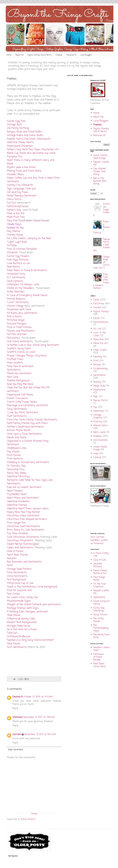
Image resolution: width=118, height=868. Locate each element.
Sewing (97, 382)
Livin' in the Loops (99, 334)
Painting (98, 357)
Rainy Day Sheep (17, 473)
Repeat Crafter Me (101, 163)
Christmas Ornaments (20, 541)
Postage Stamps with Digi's (23, 608)
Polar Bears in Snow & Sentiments (27, 270)
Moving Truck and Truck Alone (24, 171)
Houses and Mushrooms (21, 331)
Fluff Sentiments (17, 416)
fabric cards (99, 432)
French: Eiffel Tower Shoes (22, 402)
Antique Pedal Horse (19, 626)
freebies (97, 436)
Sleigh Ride (99, 386)
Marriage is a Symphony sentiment (28, 405)
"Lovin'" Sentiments (18, 302)
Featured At (71, 55)
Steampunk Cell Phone (20, 395)
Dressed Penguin (17, 324)
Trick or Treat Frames (19, 327)
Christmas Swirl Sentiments (23, 526)
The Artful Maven (99, 620)
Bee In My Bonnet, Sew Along (100, 181)
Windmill (12, 253)
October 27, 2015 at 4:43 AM (38, 697)
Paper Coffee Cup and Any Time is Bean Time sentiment (33, 180)
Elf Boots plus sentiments (22, 313)
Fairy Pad (12, 221)
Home (9, 55)
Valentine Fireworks (18, 501)
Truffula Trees (15, 359)
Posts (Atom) (28, 819)
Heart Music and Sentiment (23, 498)
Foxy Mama (14, 231)
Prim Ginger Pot (16, 523)
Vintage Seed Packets (19, 569)
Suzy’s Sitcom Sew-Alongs (100, 157)
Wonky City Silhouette (20, 185)
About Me (19, 55)
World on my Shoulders (21, 288)
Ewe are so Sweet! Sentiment (24, 487)
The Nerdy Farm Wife (102, 636)
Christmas (99, 304)
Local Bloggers (86, 55)
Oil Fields (12, 246)
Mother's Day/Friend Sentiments (26, 427)
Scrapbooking (100, 368)
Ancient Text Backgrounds (22, 622)
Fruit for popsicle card (19, 590)
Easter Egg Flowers (18, 256)
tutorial (97, 457)
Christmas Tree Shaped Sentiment (27, 519)
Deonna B (18, 697)
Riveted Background (18, 381)
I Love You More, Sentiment (23, 413)
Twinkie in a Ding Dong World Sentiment (30, 640)
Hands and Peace (17, 437)
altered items (100, 426)
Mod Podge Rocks (99, 579)
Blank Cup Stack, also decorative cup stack (31, 153)
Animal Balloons (16, 299)
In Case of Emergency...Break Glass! (27, 295)
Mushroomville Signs (19, 601)
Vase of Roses (15, 551)
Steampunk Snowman (20, 146)
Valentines (99, 411)
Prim (96, 361)
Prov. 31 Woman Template (22, 249)
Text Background (16, 580)
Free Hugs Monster (18, 260)
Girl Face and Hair (17, 334)
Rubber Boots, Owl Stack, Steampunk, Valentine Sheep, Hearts (29, 141)
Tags (96, 396)
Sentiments (14, 370)
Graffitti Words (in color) (21, 352)
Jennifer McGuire (98, 565)
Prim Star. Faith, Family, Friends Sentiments (32, 420)
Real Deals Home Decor (100, 665)
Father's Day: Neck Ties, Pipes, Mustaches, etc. (33, 149)
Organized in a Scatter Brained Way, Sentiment (28, 443)
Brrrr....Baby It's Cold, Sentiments (26, 530)
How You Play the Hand (20, 384)
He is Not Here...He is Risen (22, 629)
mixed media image (100, 448)
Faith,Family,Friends (18, 206)
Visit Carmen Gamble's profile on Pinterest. (99, 540)
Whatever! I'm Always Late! (23, 285)
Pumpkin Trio (15, 157)
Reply (15, 708)
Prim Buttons (15, 459)
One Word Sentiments (20, 341)
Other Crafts (100, 350)
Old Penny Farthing (18, 128)
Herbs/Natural (101, 322)
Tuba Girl (12, 633)
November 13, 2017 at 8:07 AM (40, 734)
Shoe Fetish (13, 644)
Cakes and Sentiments (20, 548)
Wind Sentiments (17, 576)
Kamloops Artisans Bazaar (99, 657)
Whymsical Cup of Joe (20, 583)
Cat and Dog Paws (18, 192)
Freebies (59, 55)
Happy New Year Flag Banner (24, 512)
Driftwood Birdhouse (19, 636)
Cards (96, 300)
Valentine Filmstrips (18, 476)
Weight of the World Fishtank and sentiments (34, 604)
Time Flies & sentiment (20, 366)
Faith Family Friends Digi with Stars (27, 423)
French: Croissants (17, 398)
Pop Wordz (13, 452)
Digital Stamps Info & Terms (40, 55)
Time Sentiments (17, 573)
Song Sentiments (17, 409)
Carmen (17, 734)
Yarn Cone (13, 377)
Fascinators (13, 338)
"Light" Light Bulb (17, 242)
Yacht (10, 565)
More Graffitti (15, 363)
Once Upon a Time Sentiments (24, 434)
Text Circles (13, 594)
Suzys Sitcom (100, 615)
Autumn (12, 558)
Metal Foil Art (100, 343)
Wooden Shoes (16, 174)
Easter (97, 318)
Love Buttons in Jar (18, 263)
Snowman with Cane (19, 309)
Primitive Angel (16, 320)
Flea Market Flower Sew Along (100, 171)
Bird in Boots (14, 316)
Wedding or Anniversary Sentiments (28, 462)
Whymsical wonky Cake (21, 619)
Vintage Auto (14, 125)
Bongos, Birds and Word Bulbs (24, 132)
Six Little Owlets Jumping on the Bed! (29, 238)
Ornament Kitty (16, 274)
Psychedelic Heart (17, 494)
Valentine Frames (17, 505)
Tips (95, 407)
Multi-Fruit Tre (15, 217)
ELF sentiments (16, 277)
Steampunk (99, 390)
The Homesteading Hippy (101, 628)
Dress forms (14, 199)
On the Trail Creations (99, 585)
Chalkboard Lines (17, 448)
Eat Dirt (11, 203)
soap (96, 453)
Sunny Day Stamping (99, 609)
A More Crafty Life (101, 555)
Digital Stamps (101, 311)
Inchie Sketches (16, 292)
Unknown (18, 717)
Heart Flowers (15, 491)
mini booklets (100, 440)
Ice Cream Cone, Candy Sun (23, 597)
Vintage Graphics (98, 416)
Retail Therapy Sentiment (22, 196)
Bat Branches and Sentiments (24, 562)
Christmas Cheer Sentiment (23, 516)
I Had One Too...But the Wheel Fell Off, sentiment (28, 389)
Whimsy (98, 422)
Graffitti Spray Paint (19, 349)
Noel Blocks (13, 267)
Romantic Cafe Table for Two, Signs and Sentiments (30, 482)
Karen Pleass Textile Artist (100, 572)
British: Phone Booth (19, 430)
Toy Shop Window (17, 533)
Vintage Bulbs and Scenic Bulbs (25, 135)
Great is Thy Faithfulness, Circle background (32, 587)
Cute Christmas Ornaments (23, 537)
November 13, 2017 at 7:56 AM (39, 717)
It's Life (97, 329)
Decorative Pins (16, 469)
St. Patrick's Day (16, 466)
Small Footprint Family (101, 603)
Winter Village (15, 306)
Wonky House (15, 235)
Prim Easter (14, 455)
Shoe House (14, 615)
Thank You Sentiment (19, 373)
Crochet (97, 308)
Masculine (98, 339)
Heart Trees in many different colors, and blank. (31, 162)
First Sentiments (17, 647)
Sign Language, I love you (21, 189)
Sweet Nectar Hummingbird (23, 544)
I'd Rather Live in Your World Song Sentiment (33, 345)
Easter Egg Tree (16, 121)
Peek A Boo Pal (16, 213)
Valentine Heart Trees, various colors (28, 509)
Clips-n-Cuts (100, 560)
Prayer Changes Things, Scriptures (27, 356)
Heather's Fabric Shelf (102, 649)
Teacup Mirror (101, 400)
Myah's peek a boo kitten (21, 167)
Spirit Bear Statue (17, 555)
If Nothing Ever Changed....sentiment (27, 612)
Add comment (16, 750)
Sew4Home (99, 597)
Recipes (97, 365)
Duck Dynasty (15, 281)
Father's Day (14, 210)
